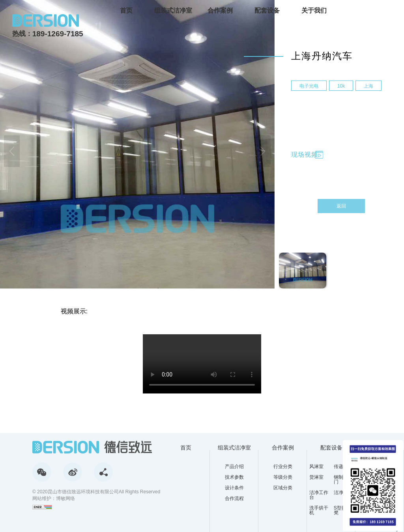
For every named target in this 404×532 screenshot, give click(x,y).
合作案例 (220, 10)
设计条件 (234, 488)
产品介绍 (234, 466)
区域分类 (283, 488)
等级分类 (283, 477)
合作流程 (234, 498)
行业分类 (283, 466)
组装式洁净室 (173, 10)
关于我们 (314, 10)
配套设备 (267, 10)
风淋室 (316, 466)
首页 (126, 10)
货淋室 (316, 477)
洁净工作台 (319, 495)
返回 (341, 206)
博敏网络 (65, 498)
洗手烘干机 (319, 510)
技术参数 (234, 477)
